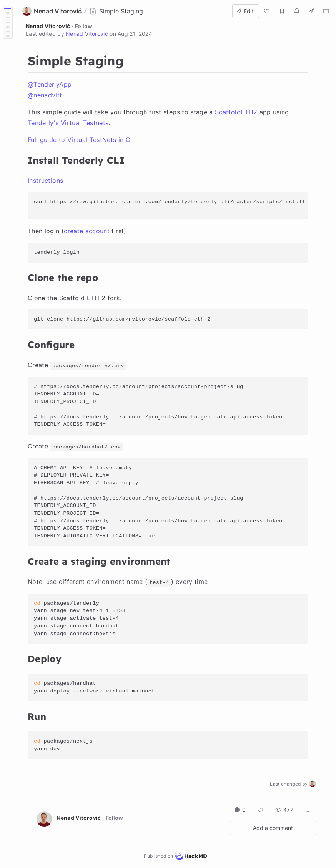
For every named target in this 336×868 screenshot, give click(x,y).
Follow (84, 26)
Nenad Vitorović (48, 26)
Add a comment (273, 828)
